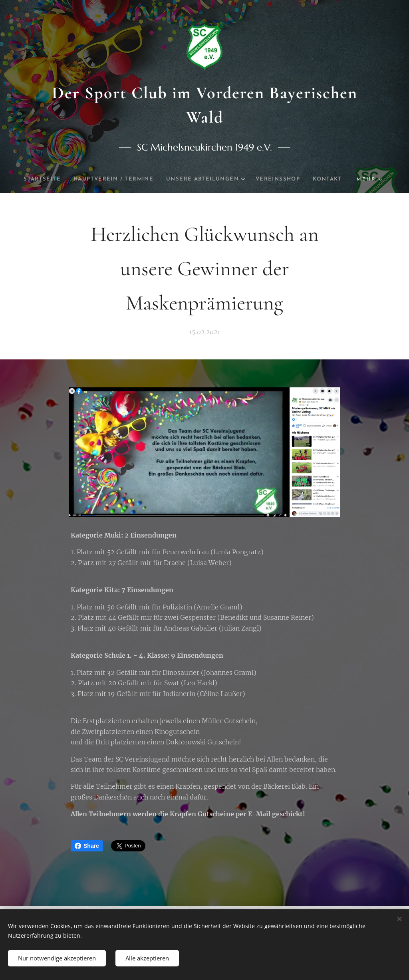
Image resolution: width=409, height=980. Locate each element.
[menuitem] (55, 179)
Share (87, 846)
